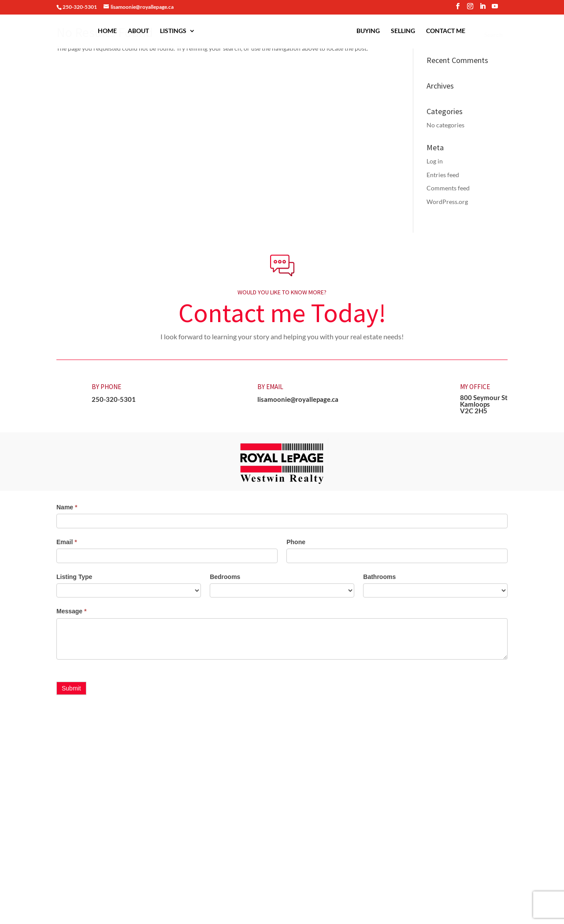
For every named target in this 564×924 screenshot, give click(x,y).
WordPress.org (447, 202)
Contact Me (446, 31)
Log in (435, 161)
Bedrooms (225, 577)
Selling (403, 31)
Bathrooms (379, 577)
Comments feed (448, 188)
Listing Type (74, 577)
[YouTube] (495, 9)
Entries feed (443, 175)
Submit (71, 688)
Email (67, 542)
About (138, 31)
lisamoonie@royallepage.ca (298, 399)
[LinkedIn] (482, 9)
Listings (173, 31)
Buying (368, 31)
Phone (296, 542)
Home (107, 31)
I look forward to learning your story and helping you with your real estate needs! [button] (282, 336)
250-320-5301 (114, 399)
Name (67, 507)
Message (72, 611)
